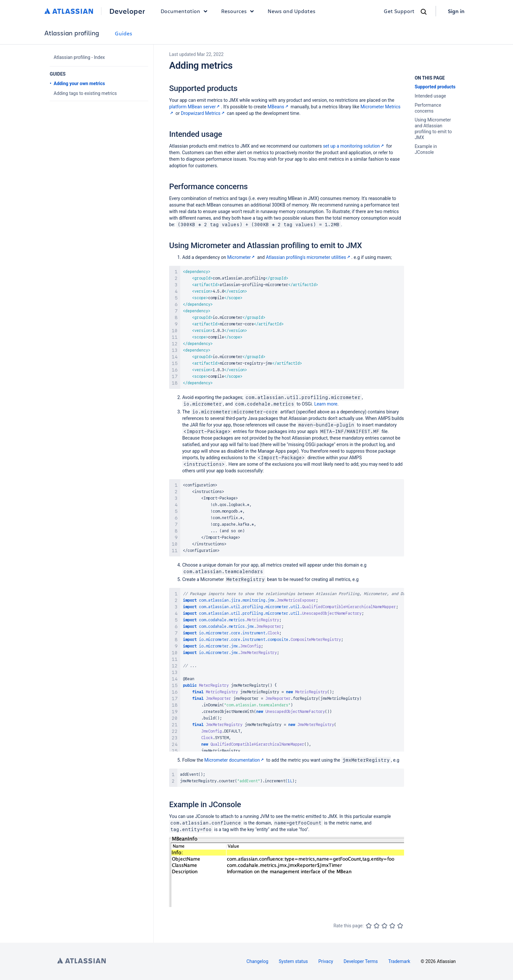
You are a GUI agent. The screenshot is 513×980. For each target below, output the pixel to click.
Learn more (326, 404)
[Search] (424, 12)
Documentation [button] (186, 11)
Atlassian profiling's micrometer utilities (309, 257)
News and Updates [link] (292, 11)
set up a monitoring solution (354, 146)
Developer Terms (361, 961)
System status (293, 961)
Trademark (399, 961)
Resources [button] (239, 11)
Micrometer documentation (235, 760)
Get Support (399, 11)
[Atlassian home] (69, 11)
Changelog (257, 961)
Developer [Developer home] (127, 11)
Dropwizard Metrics (203, 113)
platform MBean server (195, 107)
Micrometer (241, 257)
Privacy (326, 961)
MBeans (279, 107)
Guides (124, 33)
